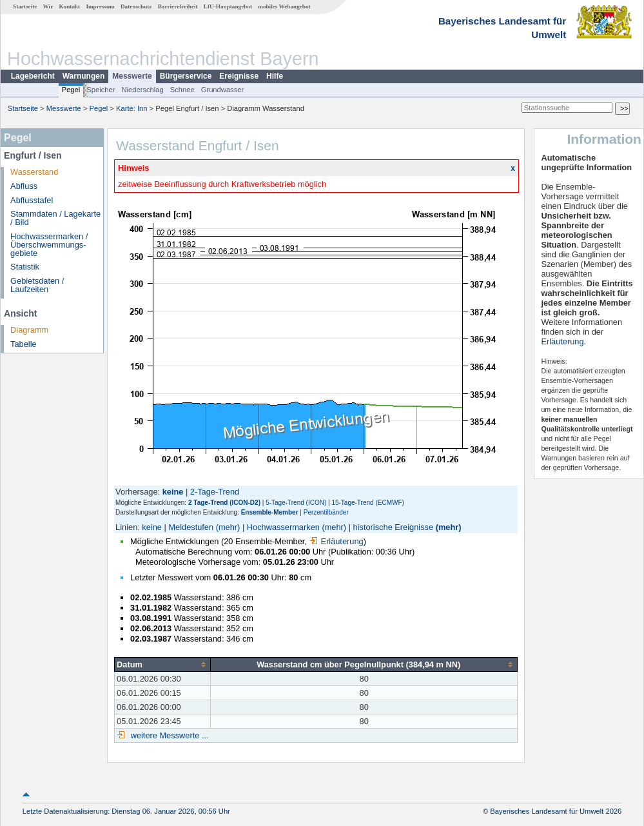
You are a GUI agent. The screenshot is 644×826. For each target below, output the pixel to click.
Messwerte (132, 76)
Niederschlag (142, 90)
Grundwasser (223, 90)
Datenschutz (136, 6)
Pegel (71, 90)
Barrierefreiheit (178, 6)
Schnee (182, 90)
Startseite (25, 6)
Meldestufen (191, 527)
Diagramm (29, 330)
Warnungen (84, 76)
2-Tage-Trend (215, 492)
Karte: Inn (132, 108)
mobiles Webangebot (284, 6)
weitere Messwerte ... (168, 735)
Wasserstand (34, 172)
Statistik (25, 267)
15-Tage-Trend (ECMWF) (367, 503)
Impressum (100, 6)
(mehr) (228, 527)
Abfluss (24, 186)
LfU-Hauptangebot (228, 6)
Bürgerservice (186, 76)
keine (152, 527)
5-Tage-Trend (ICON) (296, 503)
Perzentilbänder (326, 512)
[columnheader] (163, 664)
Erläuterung (337, 541)
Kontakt (69, 6)
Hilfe (275, 76)
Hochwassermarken (283, 527)
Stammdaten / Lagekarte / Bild (55, 218)
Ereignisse (239, 76)
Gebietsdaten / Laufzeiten (37, 285)
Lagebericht (33, 76)
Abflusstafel (32, 200)
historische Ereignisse (393, 527)
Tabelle (24, 344)
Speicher (101, 90)
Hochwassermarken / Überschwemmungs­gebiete (49, 245)
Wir (48, 6)
